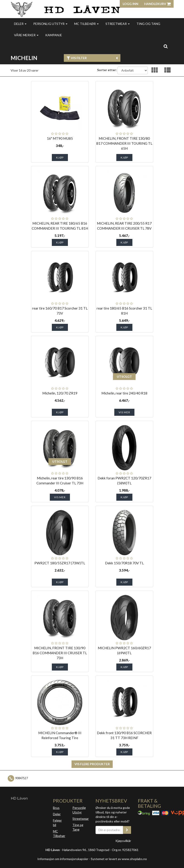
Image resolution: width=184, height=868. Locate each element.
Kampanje (54, 35)
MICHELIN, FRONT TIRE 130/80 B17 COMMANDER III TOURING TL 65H (124, 143)
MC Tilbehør (86, 24)
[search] (166, 46)
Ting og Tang (148, 24)
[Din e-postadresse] (109, 830)
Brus (56, 808)
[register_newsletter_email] (127, 830)
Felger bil (57, 823)
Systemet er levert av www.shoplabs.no (119, 859)
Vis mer (124, 412)
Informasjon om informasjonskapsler (63, 859)
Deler (20, 24)
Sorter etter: (107, 70)
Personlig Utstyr (79, 810)
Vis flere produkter (92, 764)
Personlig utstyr (50, 24)
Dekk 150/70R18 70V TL (124, 563)
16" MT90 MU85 (60, 138)
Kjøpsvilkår (123, 841)
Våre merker (26, 35)
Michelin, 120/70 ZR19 (60, 393)
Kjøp (60, 157)
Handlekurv (157, 4)
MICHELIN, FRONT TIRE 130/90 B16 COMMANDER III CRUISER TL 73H (60, 653)
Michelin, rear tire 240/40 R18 (124, 393)
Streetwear (118, 24)
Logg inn (130, 4)
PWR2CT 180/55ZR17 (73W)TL (60, 563)
